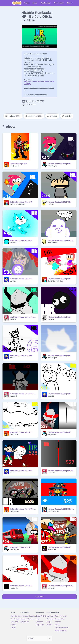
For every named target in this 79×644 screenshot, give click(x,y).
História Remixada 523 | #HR (59, 547)
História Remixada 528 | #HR (21, 471)
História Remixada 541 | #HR (59, 202)
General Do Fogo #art (18, 164)
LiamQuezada (14, 166)
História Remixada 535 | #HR (59, 317)
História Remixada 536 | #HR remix (23, 317)
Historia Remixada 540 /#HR (21, 240)
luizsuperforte (53, 243)
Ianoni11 (13, 281)
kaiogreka (13, 243)
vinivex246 (13, 319)
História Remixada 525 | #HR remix (62, 509)
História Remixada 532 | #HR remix (23, 394)
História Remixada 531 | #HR (59, 394)
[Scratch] (17, 3)
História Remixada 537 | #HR (59, 279)
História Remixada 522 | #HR (21, 586)
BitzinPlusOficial (54, 511)
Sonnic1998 (52, 550)
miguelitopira (52, 166)
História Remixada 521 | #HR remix (62, 586)
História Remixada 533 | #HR (59, 355)
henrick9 (51, 204)
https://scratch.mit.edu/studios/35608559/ (39, 82)
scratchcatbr (14, 588)
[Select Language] (39, 638)
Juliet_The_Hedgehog (17, 204)
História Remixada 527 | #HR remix (62, 471)
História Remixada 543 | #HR (59, 164)
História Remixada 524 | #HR (21, 547)
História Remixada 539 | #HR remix (62, 240)
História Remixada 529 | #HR (59, 432)
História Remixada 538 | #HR (21, 279)
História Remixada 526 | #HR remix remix (23, 509)
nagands (51, 319)
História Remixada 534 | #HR (21, 355)
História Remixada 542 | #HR (21, 202)
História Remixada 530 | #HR (21, 432)
